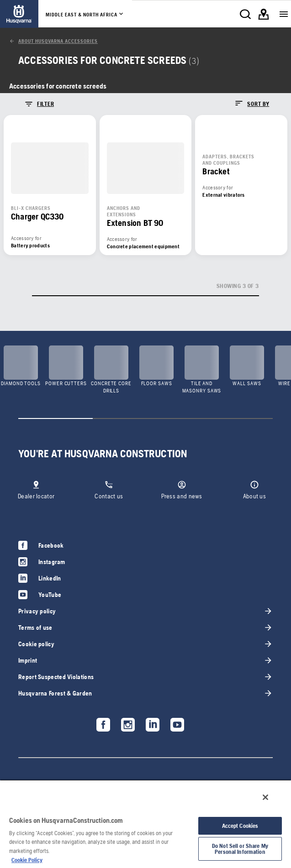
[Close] (265, 797)
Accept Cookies (240, 826)
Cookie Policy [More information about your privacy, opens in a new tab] (27, 860)
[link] (19, 14)
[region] (145, 824)
